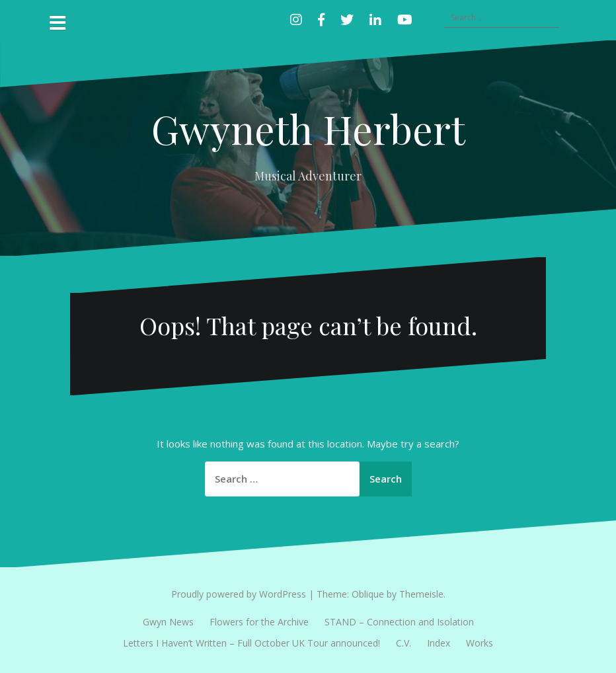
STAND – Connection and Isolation (399, 622)
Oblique (368, 594)
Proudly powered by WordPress (239, 594)
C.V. (404, 643)
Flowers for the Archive (259, 622)
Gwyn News (168, 622)
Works (480, 643)
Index (439, 643)
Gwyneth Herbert (308, 128)
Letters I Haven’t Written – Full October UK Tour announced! (251, 643)
